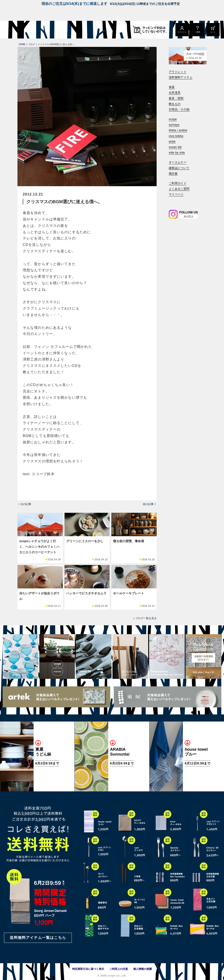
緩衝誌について (179, 168)
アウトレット (178, 72)
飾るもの (175, 104)
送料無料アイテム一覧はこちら (38, 938)
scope (173, 119)
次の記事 (26, 504)
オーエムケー (178, 162)
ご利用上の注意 (119, 969)
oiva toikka (176, 136)
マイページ (176, 194)
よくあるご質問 (179, 189)
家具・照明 (176, 98)
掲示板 (173, 173)
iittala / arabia (178, 130)
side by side (177, 152)
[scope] (37, 30)
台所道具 (175, 93)
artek (172, 141)
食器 (172, 87)
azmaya (174, 125)
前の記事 (148, 504)
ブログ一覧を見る (146, 618)
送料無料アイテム (181, 77)
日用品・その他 (179, 109)
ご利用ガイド (178, 183)
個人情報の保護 (142, 969)
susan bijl (175, 147)
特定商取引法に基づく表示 (88, 969)
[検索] (172, 200)
